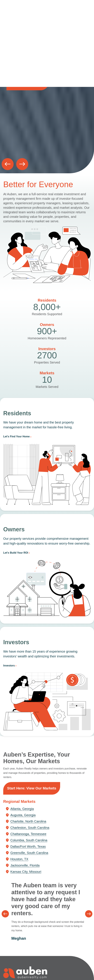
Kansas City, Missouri (26, 872)
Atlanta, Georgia (22, 809)
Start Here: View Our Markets (32, 788)
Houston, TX (19, 859)
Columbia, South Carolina (29, 840)
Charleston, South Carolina (30, 828)
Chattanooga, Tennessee (28, 834)
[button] (8, 164)
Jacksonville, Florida (25, 865)
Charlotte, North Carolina (28, 821)
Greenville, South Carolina (29, 853)
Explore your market (28, 84)
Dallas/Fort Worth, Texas (28, 847)
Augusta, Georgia (23, 815)
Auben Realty (9, 10)
